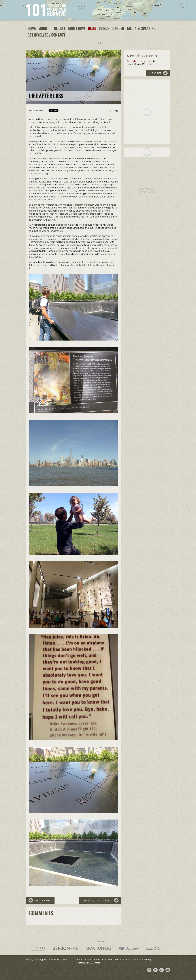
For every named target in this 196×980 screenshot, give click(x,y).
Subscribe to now (136, 61)
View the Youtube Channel (162, 970)
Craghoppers (99, 948)
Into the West (43, 901)
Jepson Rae (66, 948)
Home (32, 29)
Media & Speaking (141, 29)
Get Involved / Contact (46, 35)
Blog (92, 29)
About (44, 29)
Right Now (77, 29)
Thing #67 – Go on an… (97, 901)
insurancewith (153, 948)
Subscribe (155, 73)
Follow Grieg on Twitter (155, 970)
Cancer (118, 29)
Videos (104, 29)
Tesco (38, 949)
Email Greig (168, 970)
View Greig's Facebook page (149, 970)
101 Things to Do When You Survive (46, 10)
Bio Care (129, 948)
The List (59, 29)
